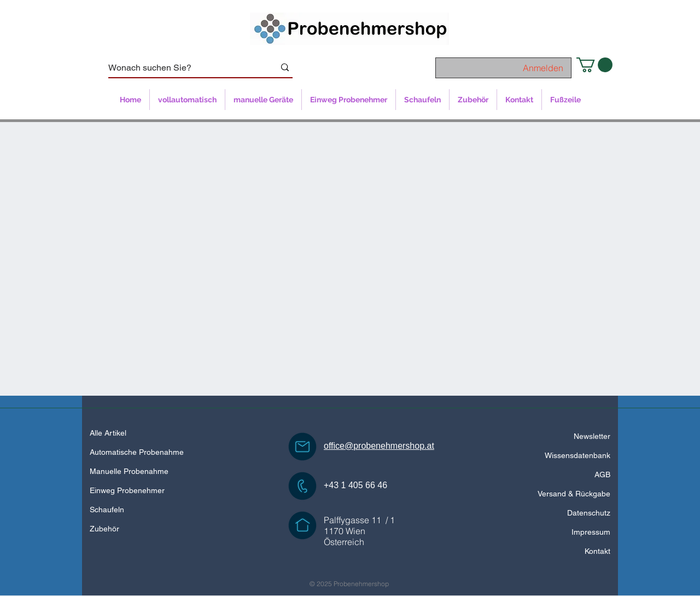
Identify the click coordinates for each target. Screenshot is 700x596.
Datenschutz (589, 513)
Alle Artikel (108, 433)
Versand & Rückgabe (574, 494)
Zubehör (104, 529)
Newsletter (592, 436)
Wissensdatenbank (577, 455)
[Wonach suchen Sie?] (183, 68)
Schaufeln (107, 510)
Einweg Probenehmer (127, 490)
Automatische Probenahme (137, 452)
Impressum (591, 532)
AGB (602, 475)
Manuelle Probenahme (129, 471)
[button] (594, 65)
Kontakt (597, 551)
